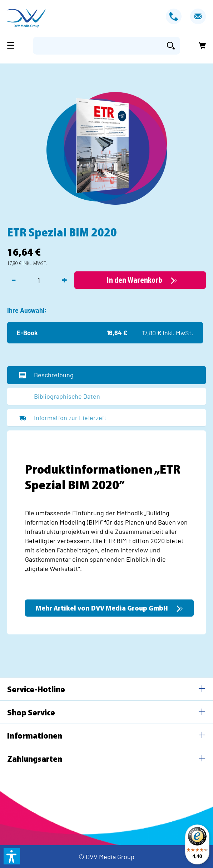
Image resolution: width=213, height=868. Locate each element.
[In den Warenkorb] (140, 280)
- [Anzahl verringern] (14, 279)
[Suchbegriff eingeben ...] (97, 46)
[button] (12, 856)
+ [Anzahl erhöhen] (65, 279)
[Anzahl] (39, 280)
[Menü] (13, 45)
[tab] (106, 375)
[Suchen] (171, 46)
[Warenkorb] (200, 46)
